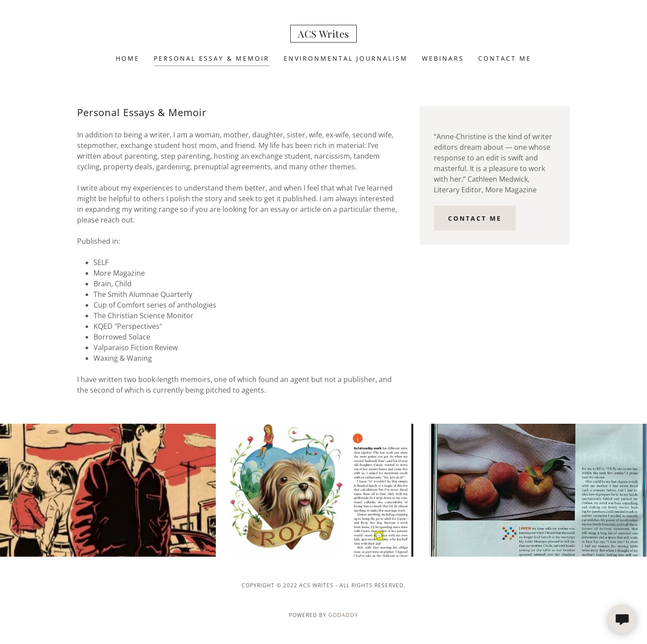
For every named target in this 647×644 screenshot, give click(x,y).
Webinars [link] (443, 58)
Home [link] (128, 58)
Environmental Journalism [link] (346, 58)
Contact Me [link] (505, 58)
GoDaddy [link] (343, 615)
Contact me (475, 218)
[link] (323, 35)
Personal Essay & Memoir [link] (212, 58)
